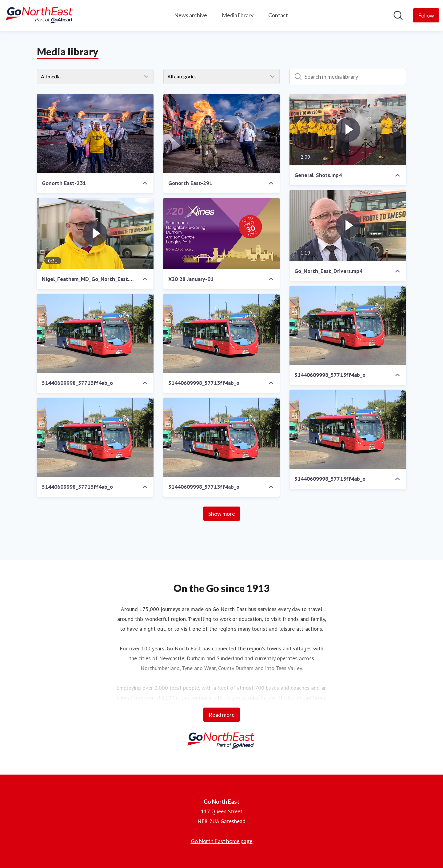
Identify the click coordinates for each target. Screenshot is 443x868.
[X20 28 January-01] (222, 234)
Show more (222, 514)
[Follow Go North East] (426, 15)
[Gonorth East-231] (95, 134)
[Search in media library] (348, 77)
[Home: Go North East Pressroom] (40, 15)
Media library (238, 14)
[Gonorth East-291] (222, 134)
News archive (191, 15)
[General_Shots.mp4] (348, 130)
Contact (278, 15)
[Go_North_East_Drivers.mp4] (348, 226)
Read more (222, 715)
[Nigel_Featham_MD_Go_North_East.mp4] (95, 234)
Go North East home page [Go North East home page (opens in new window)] (222, 841)
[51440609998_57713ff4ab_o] (348, 325)
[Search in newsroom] (398, 15)
